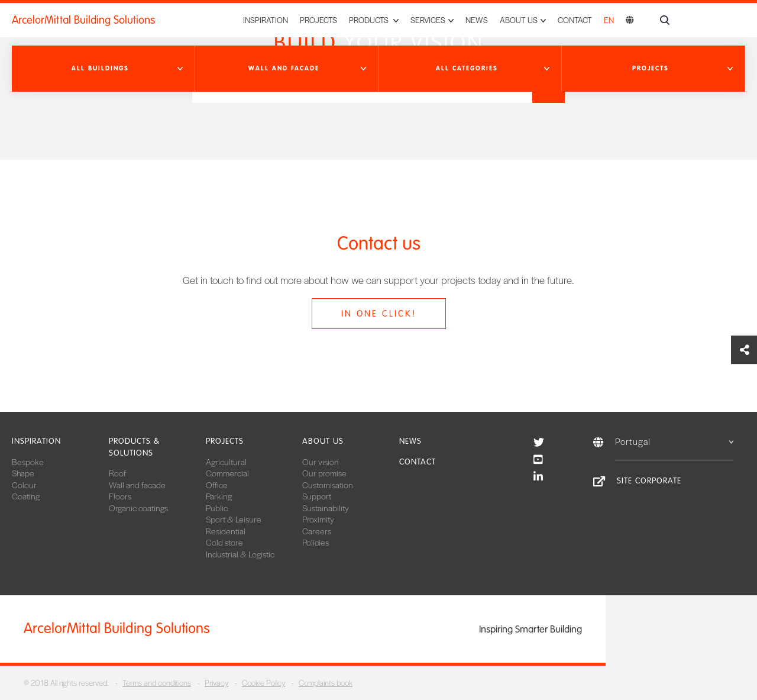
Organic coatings (138, 508)
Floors (120, 496)
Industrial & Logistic (240, 554)
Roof (117, 473)
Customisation (328, 485)
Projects (318, 20)
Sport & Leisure (234, 519)
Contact (575, 20)
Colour (24, 485)
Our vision (321, 462)
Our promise (324, 473)
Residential (226, 531)
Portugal (674, 441)
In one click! (379, 314)
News (477, 20)
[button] (103, 69)
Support (317, 496)
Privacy (216, 683)
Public (217, 508)
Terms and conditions (157, 683)
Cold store (224, 542)
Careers (317, 531)
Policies (316, 542)
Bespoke (28, 462)
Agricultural (226, 462)
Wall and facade (137, 485)
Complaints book (326, 683)
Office (217, 485)
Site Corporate (649, 481)
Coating (26, 496)
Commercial (227, 473)
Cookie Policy (263, 683)
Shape (23, 473)
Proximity (318, 519)
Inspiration (266, 20)
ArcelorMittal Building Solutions (83, 20)
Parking (219, 496)
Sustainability (326, 508)
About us (323, 441)
